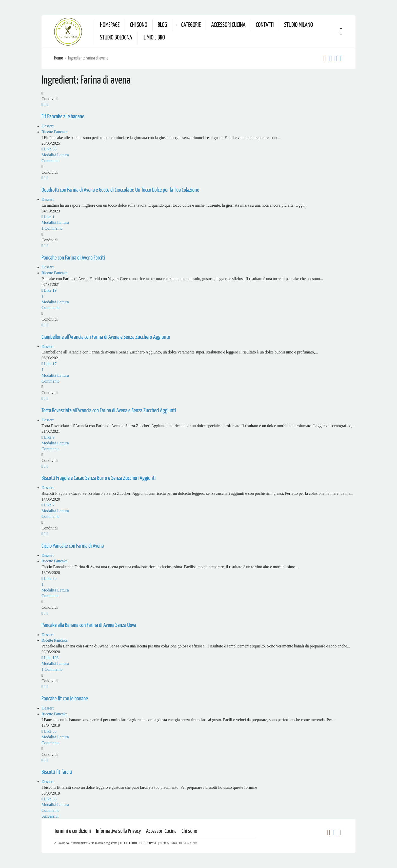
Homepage (110, 25)
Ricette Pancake (55, 132)
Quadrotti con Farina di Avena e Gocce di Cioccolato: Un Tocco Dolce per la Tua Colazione (120, 190)
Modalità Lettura (55, 155)
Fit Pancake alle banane (63, 117)
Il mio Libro (154, 38)
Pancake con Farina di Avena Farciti (73, 258)
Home (58, 58)
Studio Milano (299, 25)
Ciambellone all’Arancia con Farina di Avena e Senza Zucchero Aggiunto (106, 337)
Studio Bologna (116, 38)
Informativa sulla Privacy (118, 831)
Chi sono (138, 25)
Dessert (48, 126)
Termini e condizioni (73, 831)
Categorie (191, 25)
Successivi (50, 816)
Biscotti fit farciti (57, 772)
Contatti (265, 25)
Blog (162, 25)
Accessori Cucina (228, 25)
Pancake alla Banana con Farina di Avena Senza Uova (89, 625)
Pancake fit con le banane (65, 699)
